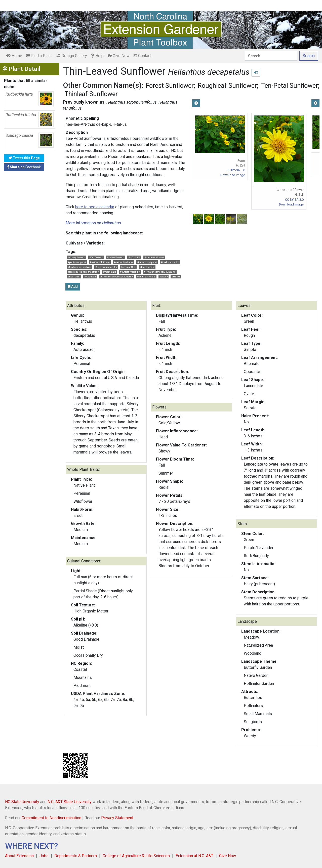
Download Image (233, 175)
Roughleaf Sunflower (227, 86)
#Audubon (90, 277)
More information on (93, 223)
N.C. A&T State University (70, 802)
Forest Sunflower (170, 86)
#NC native (134, 257)
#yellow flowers (116, 257)
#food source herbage (79, 267)
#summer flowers (154, 257)
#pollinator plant (77, 262)
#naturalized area (124, 262)
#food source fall (170, 262)
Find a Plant (39, 56)
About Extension (19, 856)
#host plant (74, 277)
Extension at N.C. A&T (194, 856)
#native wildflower (100, 262)
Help (97, 56)
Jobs (44, 856)
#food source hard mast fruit (83, 272)
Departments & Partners (76, 856)
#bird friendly (147, 267)
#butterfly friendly (130, 272)
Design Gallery (71, 56)
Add (73, 286)
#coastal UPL (128, 267)
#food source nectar (106, 267)
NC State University (22, 802)
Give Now (119, 56)
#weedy (164, 277)
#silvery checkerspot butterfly (116, 277)
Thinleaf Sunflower (91, 94)
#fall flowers (96, 257)
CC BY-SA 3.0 (236, 170)
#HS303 (176, 277)
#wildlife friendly (146, 277)
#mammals (110, 272)
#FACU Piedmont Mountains (160, 272)
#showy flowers (76, 257)
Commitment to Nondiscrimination (51, 818)
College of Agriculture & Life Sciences (136, 856)
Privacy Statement (117, 818)
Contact (143, 56)
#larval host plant (147, 262)
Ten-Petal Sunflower (289, 86)
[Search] (271, 56)
